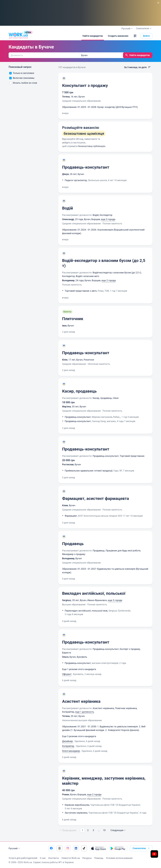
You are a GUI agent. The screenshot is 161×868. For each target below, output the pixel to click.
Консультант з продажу (85, 85)
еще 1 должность (85, 712)
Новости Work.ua (71, 858)
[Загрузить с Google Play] (118, 848)
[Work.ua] (18, 36)
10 (104, 830)
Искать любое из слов (23, 83)
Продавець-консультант (86, 167)
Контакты (54, 858)
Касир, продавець (79, 391)
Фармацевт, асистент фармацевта (96, 498)
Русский (15, 848)
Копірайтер (68, 746)
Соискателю (144, 28)
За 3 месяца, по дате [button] (138, 67)
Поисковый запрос (20, 67)
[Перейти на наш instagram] (68, 848)
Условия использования (119, 858)
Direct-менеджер (71, 751)
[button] (135, 36)
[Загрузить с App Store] (98, 848)
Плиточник (73, 319)
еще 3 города (108, 219)
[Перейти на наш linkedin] (76, 848)
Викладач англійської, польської (94, 593)
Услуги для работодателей (23, 858)
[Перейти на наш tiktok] (84, 848)
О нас (43, 858)
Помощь (99, 858)
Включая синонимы (22, 78)
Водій (68, 208)
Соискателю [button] (141, 848)
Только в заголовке (22, 73)
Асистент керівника (81, 701)
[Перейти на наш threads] (59, 848)
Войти (146, 36)
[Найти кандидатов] (93, 36)
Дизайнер (67, 741)
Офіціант (67, 674)
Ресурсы (87, 858)
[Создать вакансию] (118, 36)
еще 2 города (109, 280)
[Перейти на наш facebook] (51, 848)
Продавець (73, 544)
